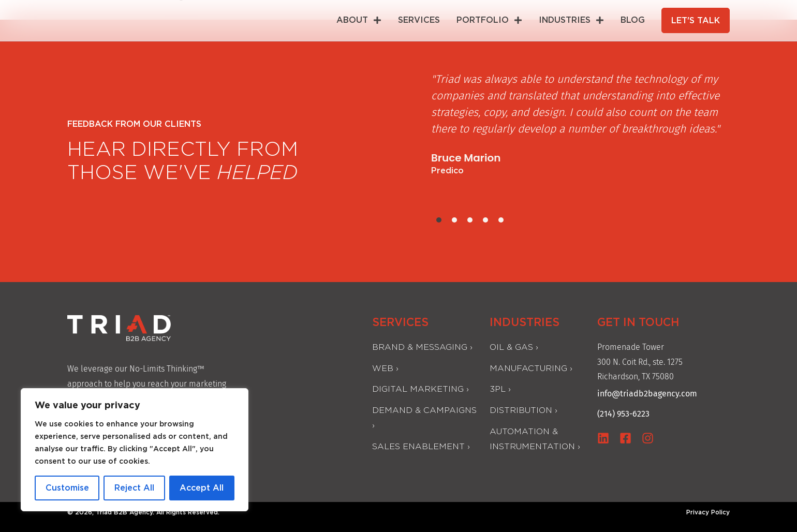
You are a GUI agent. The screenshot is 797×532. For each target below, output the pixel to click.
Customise (67, 488)
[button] (439, 220)
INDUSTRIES (572, 20)
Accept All (202, 488)
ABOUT (360, 20)
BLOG (634, 20)
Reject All (134, 488)
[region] (135, 450)
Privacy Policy (708, 512)
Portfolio (490, 20)
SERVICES (420, 20)
